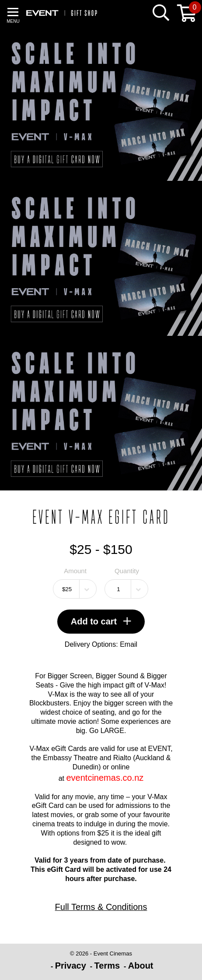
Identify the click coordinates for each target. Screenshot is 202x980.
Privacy (71, 966)
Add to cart (101, 621)
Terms (107, 966)
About (141, 966)
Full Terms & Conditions (101, 907)
